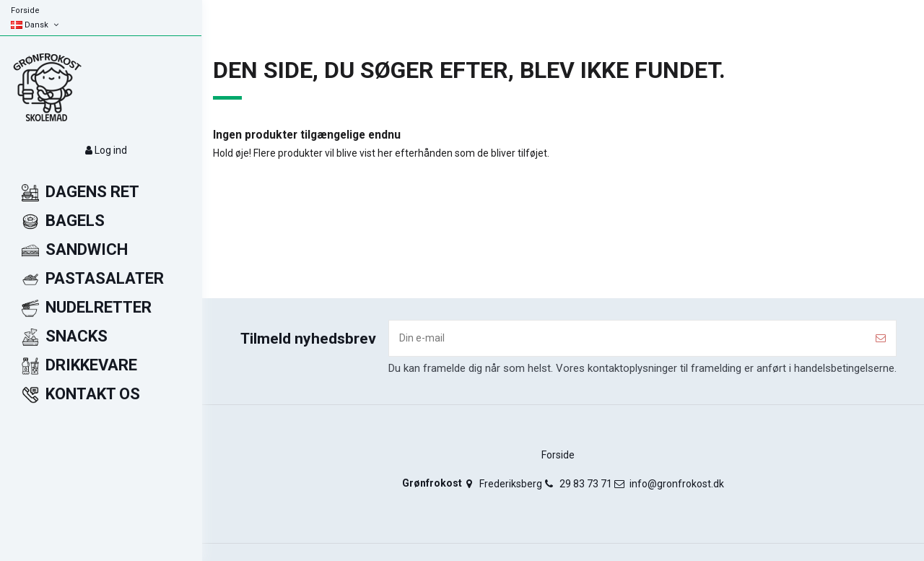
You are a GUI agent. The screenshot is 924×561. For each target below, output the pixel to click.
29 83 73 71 (586, 484)
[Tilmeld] (881, 338)
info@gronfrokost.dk (677, 484)
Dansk (36, 25)
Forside (25, 10)
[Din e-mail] (627, 338)
